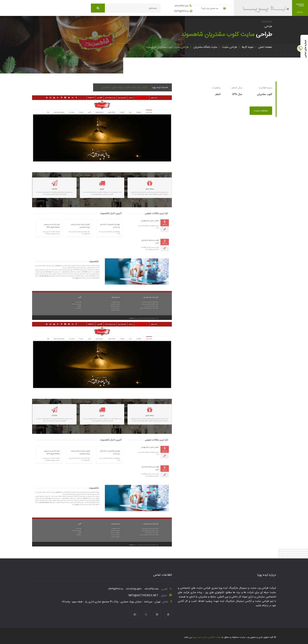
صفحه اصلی (265, 47)
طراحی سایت (230, 47)
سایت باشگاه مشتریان (205, 47)
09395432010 (181, 11)
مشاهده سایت (261, 111)
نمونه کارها (248, 47)
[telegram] (157, 615)
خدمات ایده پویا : (159, 87)
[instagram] (146, 615)
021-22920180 (182, 6)
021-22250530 (134, 589)
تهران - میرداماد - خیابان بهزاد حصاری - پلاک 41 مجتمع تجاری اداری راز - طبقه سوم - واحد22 (111, 602)
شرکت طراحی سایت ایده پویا (207, 637)
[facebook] (135, 615)
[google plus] (168, 615)
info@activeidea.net (144, 595)
